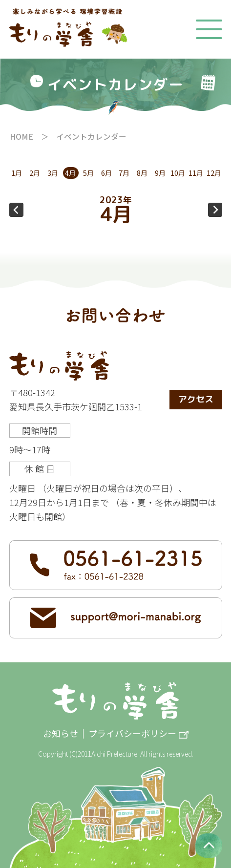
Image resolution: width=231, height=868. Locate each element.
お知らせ (61, 734)
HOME (21, 137)
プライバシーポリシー (132, 734)
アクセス (196, 399)
